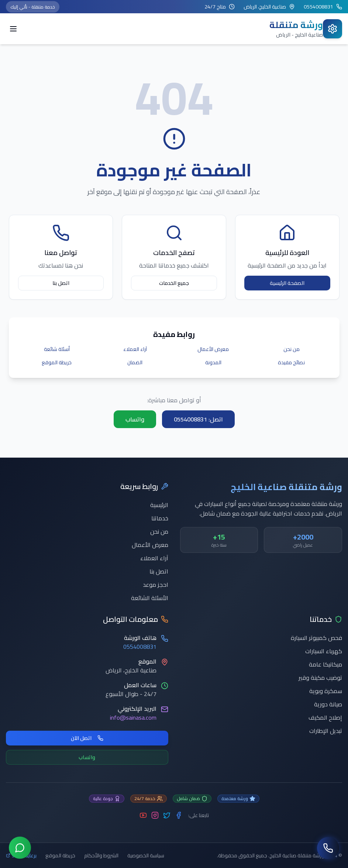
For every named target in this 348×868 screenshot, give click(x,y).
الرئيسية (159, 505)
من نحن (292, 349)
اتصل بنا (61, 283)
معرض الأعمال (213, 349)
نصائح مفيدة (291, 362)
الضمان (135, 362)
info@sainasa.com (133, 717)
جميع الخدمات (174, 283)
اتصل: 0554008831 (198, 419)
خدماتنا (160, 518)
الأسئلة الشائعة (150, 598)
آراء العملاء (135, 349)
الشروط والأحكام (101, 855)
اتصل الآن (87, 738)
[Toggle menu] (13, 29)
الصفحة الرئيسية (287, 283)
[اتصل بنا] (328, 848)
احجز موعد (156, 585)
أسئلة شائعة (57, 349)
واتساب (135, 419)
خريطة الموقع (57, 362)
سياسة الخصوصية (146, 855)
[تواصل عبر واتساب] (20, 848)
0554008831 (140, 647)
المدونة (213, 362)
